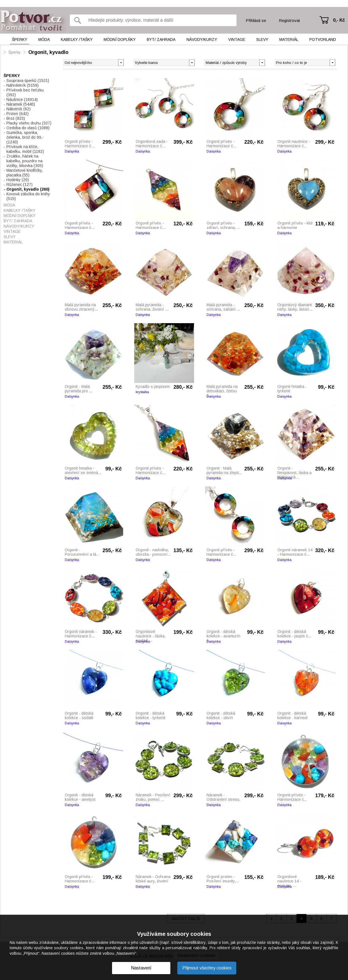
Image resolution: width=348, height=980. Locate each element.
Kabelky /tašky (77, 39)
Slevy (262, 39)
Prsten (18, 114)
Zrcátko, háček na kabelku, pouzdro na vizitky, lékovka (25, 161)
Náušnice (22, 99)
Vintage (237, 39)
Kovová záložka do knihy (28, 196)
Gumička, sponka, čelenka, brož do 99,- (25, 137)
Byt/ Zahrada (161, 39)
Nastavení (141, 968)
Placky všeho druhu (29, 123)
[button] (192, 62)
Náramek (21, 104)
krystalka (142, 392)
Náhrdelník (23, 85)
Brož (16, 118)
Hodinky (18, 180)
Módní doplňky (120, 39)
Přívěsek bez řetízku (25, 92)
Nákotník (18, 109)
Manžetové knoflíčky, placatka (25, 173)
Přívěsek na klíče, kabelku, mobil (25, 149)
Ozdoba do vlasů (28, 128)
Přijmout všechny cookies (207, 968)
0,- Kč (339, 20)
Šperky (20, 39)
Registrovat (289, 20)
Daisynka (72, 151)
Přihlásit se (256, 20)
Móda (44, 39)
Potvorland (323, 39)
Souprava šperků (28, 81)
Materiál (289, 39)
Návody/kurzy (202, 39)
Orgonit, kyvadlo (48, 52)
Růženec (19, 184)
